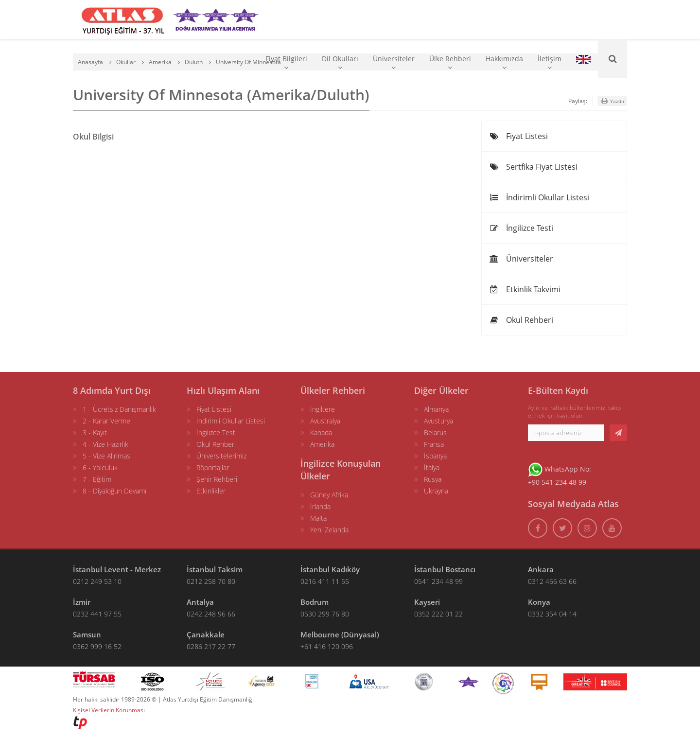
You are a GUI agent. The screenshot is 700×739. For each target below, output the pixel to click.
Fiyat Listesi (518, 136)
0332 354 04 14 (552, 614)
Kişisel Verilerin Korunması (109, 710)
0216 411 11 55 (325, 581)
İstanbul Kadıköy (330, 569)
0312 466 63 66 (552, 581)
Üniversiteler (394, 62)
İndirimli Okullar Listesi (539, 197)
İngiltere (323, 409)
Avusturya (438, 421)
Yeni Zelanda (329, 530)
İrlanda (320, 506)
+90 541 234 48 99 (557, 482)
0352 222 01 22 (438, 614)
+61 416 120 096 (327, 646)
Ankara (541, 569)
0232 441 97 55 (97, 614)
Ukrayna (436, 491)
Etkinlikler (211, 491)
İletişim (550, 62)
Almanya (436, 409)
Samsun (87, 634)
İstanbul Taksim (215, 569)
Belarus (435, 432)
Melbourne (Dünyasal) (340, 634)
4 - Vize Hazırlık (105, 444)
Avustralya (325, 421)
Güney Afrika (329, 495)
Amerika (322, 444)
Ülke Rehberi (450, 62)
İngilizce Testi (521, 228)
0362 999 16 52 (97, 646)
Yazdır (612, 101)
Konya (539, 602)
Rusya (433, 479)
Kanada (321, 432)
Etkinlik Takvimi (525, 289)
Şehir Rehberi (217, 479)
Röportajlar (213, 467)
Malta (318, 518)
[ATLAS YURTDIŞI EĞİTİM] (122, 19)
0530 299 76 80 (325, 614)
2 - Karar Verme (106, 421)
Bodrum (315, 602)
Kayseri (427, 602)
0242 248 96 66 (211, 614)
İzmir (82, 602)
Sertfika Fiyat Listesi (533, 167)
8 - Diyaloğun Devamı (114, 491)
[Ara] (612, 58)
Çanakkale (206, 634)
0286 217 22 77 (211, 646)
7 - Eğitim (97, 479)
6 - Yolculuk (100, 467)
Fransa (434, 444)
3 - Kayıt (95, 432)
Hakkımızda (504, 62)
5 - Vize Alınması (107, 456)
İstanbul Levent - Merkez (117, 569)
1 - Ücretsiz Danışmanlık (119, 409)
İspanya (435, 456)
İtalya (432, 467)
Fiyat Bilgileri (286, 62)
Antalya (200, 602)
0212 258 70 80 (211, 581)
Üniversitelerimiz (221, 456)
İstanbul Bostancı (445, 569)
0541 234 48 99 (438, 581)
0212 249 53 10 (97, 581)
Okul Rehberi (521, 320)
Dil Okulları (340, 62)
